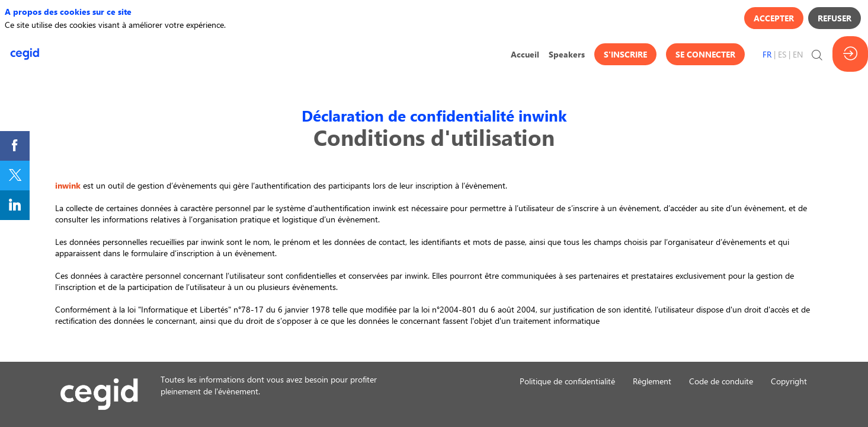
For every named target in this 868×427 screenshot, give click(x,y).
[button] (625, 54)
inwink (68, 185)
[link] (525, 54)
